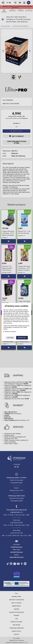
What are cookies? (11, 331)
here (10, 327)
